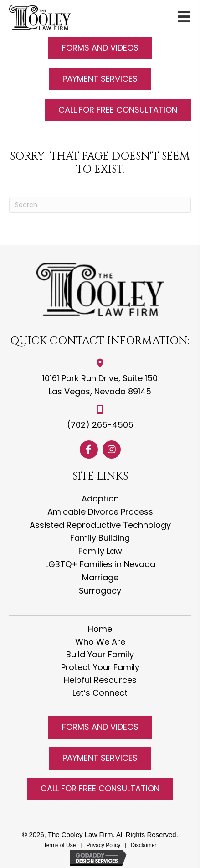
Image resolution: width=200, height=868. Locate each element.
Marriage (100, 577)
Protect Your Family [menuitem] (100, 667)
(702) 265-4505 (100, 425)
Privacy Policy (104, 845)
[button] (100, 48)
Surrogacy (100, 591)
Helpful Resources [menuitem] (100, 680)
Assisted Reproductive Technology (100, 525)
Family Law (100, 551)
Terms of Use (60, 845)
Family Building (100, 538)
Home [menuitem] (100, 629)
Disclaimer (144, 845)
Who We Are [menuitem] (100, 642)
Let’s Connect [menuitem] (100, 693)
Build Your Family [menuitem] (100, 655)
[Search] (100, 205)
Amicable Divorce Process (100, 512)
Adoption (100, 499)
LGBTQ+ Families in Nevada (100, 564)
